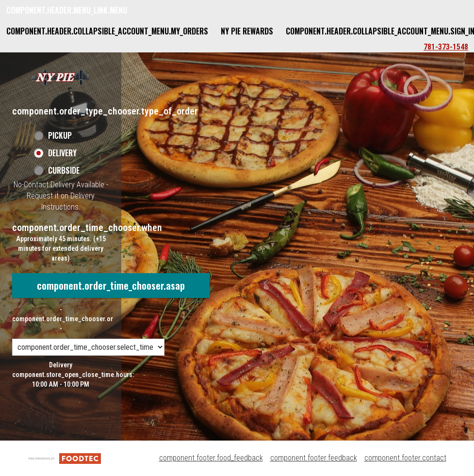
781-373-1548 (446, 47)
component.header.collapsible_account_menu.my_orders (107, 31)
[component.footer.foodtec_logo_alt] (65, 458)
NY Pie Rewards (247, 31)
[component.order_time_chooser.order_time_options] (88, 347)
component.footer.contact (405, 458)
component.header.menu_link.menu (67, 10)
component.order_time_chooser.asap (111, 285)
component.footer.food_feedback (211, 458)
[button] (61, 77)
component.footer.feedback (314, 458)
